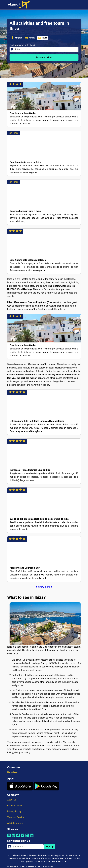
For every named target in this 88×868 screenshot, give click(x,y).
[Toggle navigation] (77, 5)
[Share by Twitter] (23, 837)
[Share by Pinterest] (27, 837)
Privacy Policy (14, 811)
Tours (42, 38)
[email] (27, 847)
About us (12, 800)
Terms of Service (16, 817)
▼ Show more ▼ (44, 587)
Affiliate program (16, 823)
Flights (16, 38)
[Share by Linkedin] (32, 837)
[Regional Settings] (71, 5)
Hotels (30, 38)
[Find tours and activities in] (46, 49)
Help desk (12, 772)
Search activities (44, 57)
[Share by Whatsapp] (14, 837)
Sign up (50, 847)
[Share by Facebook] (18, 837)
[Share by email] (9, 837)
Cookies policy (15, 806)
